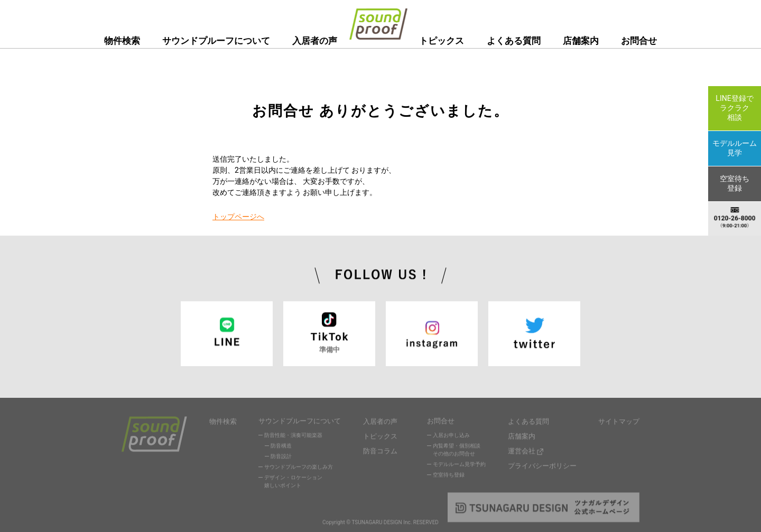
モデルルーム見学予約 (459, 466)
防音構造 (281, 448)
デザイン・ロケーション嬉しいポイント (293, 483)
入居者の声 (315, 41)
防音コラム (380, 450)
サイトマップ (619, 422)
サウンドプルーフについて (216, 41)
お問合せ (639, 41)
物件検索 (122, 41)
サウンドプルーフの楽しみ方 (299, 469)
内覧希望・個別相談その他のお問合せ (457, 452)
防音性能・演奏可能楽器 (293, 437)
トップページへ (238, 217)
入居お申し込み (451, 437)
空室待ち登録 (449, 477)
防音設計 (281, 458)
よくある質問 (514, 41)
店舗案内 (581, 41)
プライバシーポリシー (542, 464)
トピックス (442, 41)
